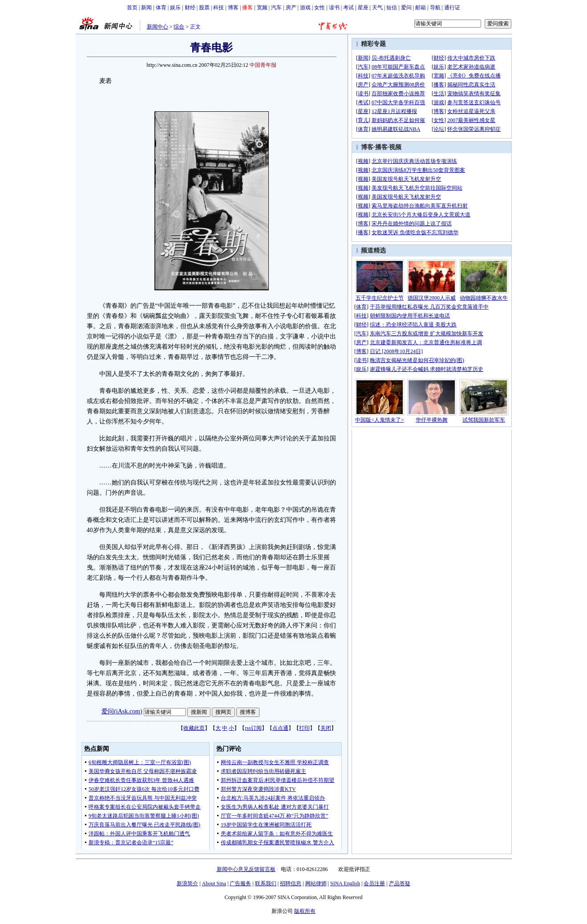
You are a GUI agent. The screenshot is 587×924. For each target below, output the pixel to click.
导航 (435, 8)
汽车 (276, 8)
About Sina (214, 883)
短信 (392, 8)
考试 (348, 8)
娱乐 (175, 8)
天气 (377, 8)
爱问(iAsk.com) (122, 711)
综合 (179, 27)
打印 (304, 728)
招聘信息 (291, 883)
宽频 (262, 8)
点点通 (280, 728)
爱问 (406, 8)
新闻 (146, 8)
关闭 (326, 728)
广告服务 (240, 883)
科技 (219, 8)
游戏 (305, 8)
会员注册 (374, 883)
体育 (161, 8)
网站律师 (316, 883)
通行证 (452, 8)
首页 (132, 8)
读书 (334, 8)
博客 (233, 8)
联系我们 (266, 883)
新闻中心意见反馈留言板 (246, 869)
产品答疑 (400, 883)
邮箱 (421, 8)
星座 (363, 8)
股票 (204, 8)
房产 (291, 8)
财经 (190, 8)
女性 (320, 8)
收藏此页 (194, 728)
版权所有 (305, 911)
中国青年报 (263, 65)
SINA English (345, 883)
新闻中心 (158, 27)
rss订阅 (253, 728)
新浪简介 (187, 883)
